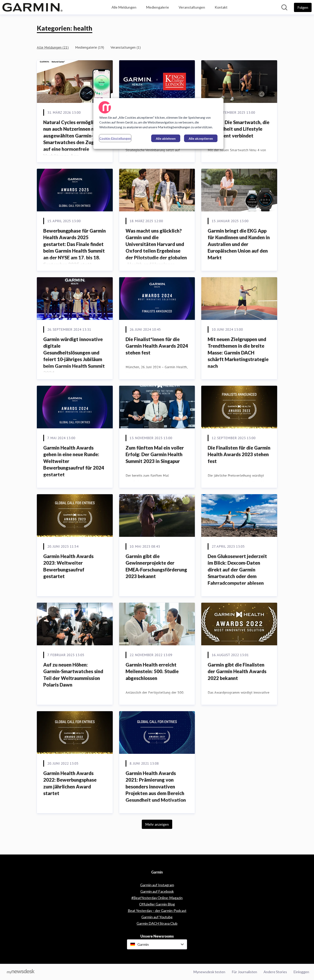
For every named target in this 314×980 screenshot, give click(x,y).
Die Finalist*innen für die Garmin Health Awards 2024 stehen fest (157, 346)
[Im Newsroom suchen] (284, 7)
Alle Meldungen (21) (53, 47)
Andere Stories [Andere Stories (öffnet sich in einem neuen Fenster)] (275, 972)
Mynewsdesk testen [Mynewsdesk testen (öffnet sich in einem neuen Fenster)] (209, 972)
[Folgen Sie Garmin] (303, 7)
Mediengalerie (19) (90, 47)
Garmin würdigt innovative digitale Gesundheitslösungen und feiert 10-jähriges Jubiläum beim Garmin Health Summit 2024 (74, 356)
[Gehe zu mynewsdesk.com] (21, 972)
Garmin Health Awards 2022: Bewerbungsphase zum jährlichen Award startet (70, 783)
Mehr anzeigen (157, 824)
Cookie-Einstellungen (115, 138)
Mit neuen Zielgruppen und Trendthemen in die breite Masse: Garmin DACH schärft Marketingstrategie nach (238, 353)
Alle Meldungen (124, 7)
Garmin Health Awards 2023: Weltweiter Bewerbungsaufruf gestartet (68, 566)
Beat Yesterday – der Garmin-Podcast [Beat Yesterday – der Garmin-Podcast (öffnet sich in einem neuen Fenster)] (157, 911)
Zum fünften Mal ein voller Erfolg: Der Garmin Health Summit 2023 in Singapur (155, 454)
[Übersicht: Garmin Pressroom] (32, 7)
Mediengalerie (158, 7)
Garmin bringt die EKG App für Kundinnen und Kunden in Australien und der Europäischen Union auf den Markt (239, 244)
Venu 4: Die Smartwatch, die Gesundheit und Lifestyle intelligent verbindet (239, 129)
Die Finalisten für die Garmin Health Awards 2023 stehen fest (239, 454)
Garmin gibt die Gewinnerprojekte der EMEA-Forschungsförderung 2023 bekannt (156, 566)
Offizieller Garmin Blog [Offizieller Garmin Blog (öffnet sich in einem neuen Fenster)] (157, 904)
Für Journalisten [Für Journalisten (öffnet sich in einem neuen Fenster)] (244, 972)
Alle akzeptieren (201, 138)
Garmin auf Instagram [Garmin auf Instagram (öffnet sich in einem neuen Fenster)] (157, 885)
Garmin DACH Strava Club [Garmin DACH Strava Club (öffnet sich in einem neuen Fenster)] (157, 923)
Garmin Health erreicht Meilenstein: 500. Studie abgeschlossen (152, 671)
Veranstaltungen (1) (126, 47)
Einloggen (301, 972)
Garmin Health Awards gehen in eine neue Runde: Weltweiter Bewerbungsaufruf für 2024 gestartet (74, 461)
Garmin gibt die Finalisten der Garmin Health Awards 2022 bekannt (237, 671)
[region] (158, 124)
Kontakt (221, 7)
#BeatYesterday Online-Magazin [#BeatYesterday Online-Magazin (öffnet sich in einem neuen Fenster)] (157, 898)
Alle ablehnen (166, 138)
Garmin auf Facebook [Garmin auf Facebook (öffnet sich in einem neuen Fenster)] (157, 891)
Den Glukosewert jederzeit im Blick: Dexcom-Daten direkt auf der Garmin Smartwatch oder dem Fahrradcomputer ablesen (237, 570)
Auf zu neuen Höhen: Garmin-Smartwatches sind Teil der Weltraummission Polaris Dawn (73, 675)
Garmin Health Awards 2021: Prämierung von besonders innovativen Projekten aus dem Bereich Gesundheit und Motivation (156, 787)
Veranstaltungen (192, 7)
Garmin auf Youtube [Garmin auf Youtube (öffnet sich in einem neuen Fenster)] (157, 917)
